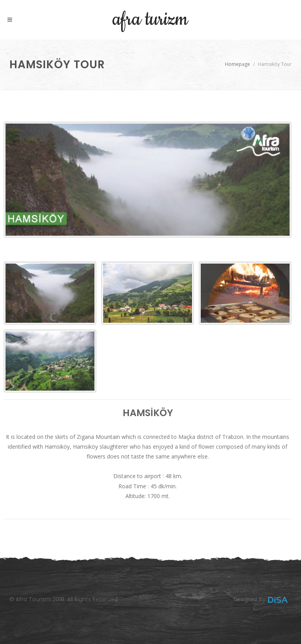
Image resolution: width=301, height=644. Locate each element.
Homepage (238, 64)
